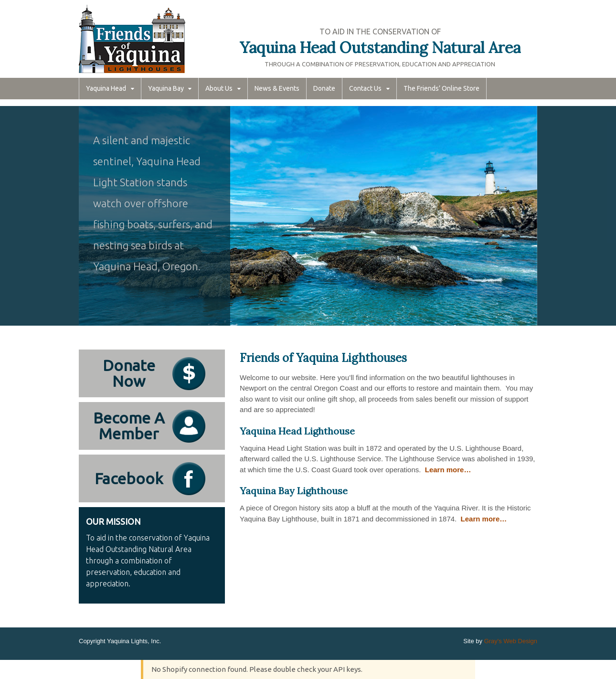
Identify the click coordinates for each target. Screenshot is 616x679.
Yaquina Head (106, 88)
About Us (219, 88)
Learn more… (448, 470)
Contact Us (365, 88)
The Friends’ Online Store (441, 88)
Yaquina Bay (166, 88)
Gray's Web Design (511, 641)
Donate (324, 88)
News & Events (277, 88)
